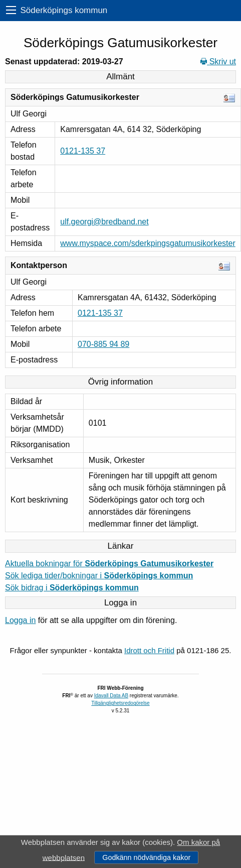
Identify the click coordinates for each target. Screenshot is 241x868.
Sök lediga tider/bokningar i (99, 576)
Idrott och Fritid (149, 650)
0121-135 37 (83, 151)
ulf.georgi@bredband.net (104, 222)
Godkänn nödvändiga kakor (146, 857)
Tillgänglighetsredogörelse (120, 703)
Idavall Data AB (111, 696)
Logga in (20, 620)
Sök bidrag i (72, 588)
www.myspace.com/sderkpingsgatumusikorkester (148, 243)
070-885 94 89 (103, 344)
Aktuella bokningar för (109, 564)
